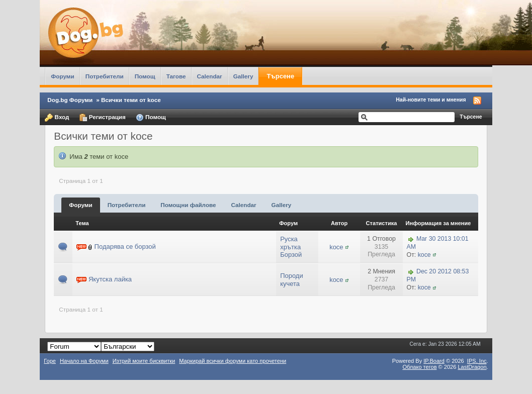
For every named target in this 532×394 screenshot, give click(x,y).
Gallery (243, 76)
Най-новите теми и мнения (431, 100)
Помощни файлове (188, 205)
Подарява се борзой (125, 247)
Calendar (210, 76)
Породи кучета (292, 280)
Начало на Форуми (84, 361)
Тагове (176, 76)
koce (336, 247)
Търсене (280, 76)
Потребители (105, 76)
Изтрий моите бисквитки (144, 361)
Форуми (62, 76)
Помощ (145, 76)
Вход (57, 118)
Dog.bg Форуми (70, 100)
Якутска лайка (110, 279)
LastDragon (472, 367)
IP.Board (434, 361)
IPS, (477, 361)
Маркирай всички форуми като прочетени (233, 361)
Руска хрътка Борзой (291, 247)
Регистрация (103, 118)
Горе (50, 361)
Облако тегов (419, 367)
